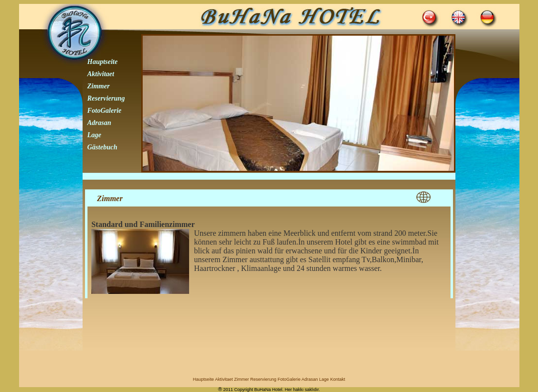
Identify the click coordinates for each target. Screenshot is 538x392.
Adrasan (99, 123)
